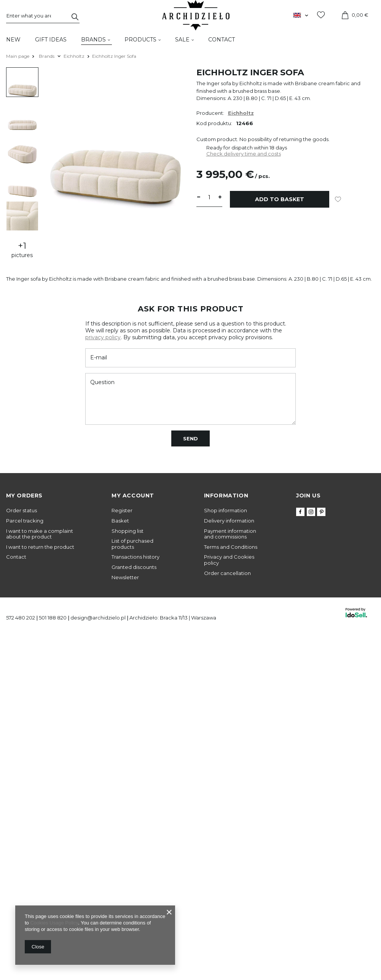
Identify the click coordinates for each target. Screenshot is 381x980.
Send (190, 438)
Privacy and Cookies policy (229, 560)
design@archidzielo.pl (98, 618)
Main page (18, 56)
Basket (120, 521)
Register (122, 511)
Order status (22, 511)
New (13, 40)
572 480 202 (21, 618)
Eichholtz (74, 56)
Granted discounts (134, 567)
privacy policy (103, 337)
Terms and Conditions (231, 547)
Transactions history (136, 557)
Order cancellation (227, 573)
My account (133, 496)
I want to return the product (40, 547)
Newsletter (125, 577)
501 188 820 (53, 618)
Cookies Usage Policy (54, 923)
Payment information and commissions (230, 534)
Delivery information (229, 521)
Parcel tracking (25, 521)
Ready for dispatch (230, 148)
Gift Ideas (51, 40)
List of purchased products (132, 544)
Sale (182, 40)
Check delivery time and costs (244, 154)
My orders (24, 496)
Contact (222, 40)
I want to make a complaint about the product (40, 534)
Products (140, 40)
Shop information (226, 511)
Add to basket (280, 199)
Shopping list (128, 531)
